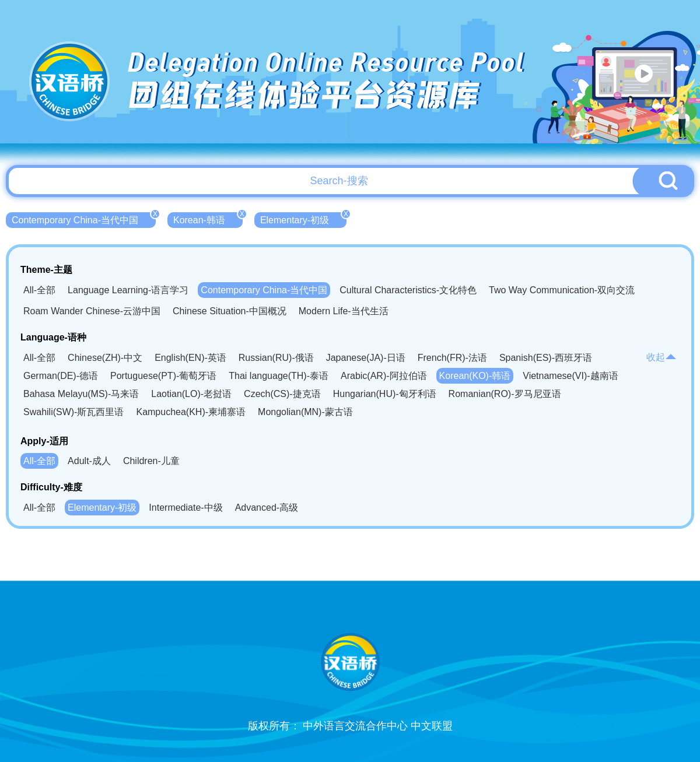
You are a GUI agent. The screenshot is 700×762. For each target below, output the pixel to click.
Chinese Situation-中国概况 (230, 311)
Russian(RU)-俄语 (276, 358)
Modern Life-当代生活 (344, 311)
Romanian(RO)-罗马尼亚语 (505, 394)
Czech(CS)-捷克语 (282, 394)
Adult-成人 (89, 461)
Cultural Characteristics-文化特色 (408, 290)
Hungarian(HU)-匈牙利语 (385, 394)
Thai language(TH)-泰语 (279, 376)
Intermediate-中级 (185, 508)
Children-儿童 (151, 461)
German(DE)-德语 (61, 376)
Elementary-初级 (303, 219)
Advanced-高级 (267, 508)
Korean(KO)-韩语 (475, 376)
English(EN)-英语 (190, 358)
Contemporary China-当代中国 (84, 219)
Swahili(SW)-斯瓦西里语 (73, 412)
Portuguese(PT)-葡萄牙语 (163, 376)
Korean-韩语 (208, 219)
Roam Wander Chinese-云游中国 (92, 311)
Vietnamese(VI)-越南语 (570, 376)
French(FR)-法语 (452, 358)
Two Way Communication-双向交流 (562, 290)
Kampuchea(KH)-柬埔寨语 (191, 412)
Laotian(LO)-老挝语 (191, 394)
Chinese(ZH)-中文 (105, 358)
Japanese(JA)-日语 (366, 358)
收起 (661, 357)
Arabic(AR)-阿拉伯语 (384, 376)
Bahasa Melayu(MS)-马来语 (81, 394)
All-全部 (39, 290)
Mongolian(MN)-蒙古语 (305, 412)
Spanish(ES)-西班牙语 (546, 358)
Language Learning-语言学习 (128, 290)
